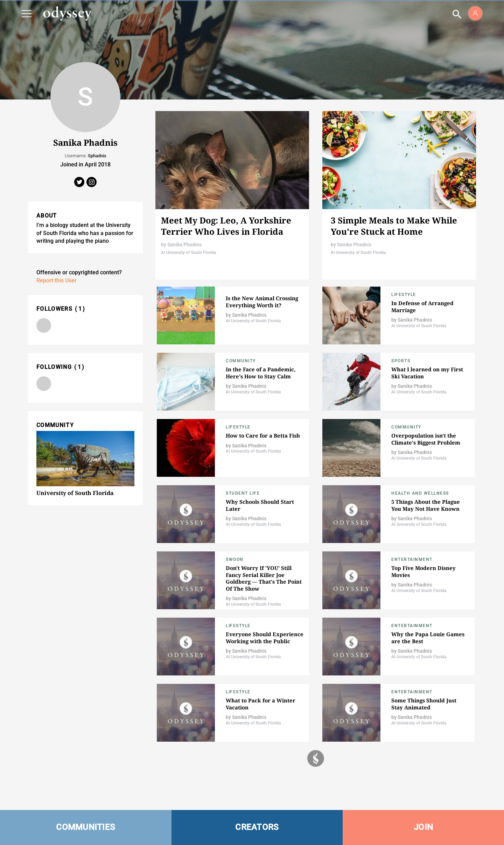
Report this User (57, 280)
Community (241, 361)
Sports (401, 361)
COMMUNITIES (86, 827)
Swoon (235, 559)
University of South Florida (75, 493)
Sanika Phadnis (184, 245)
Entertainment (412, 559)
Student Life (243, 493)
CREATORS (257, 827)
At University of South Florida (188, 253)
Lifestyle (404, 295)
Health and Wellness (420, 493)
